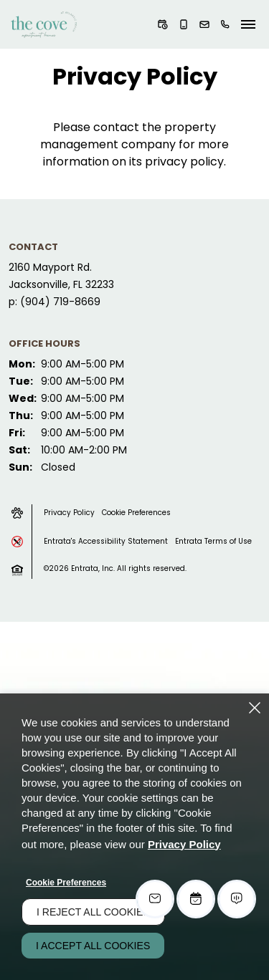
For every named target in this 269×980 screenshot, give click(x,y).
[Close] (255, 708)
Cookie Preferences (66, 883)
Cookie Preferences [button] (136, 513)
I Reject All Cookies (93, 912)
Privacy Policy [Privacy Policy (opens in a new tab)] (184, 844)
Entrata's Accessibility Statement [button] (106, 541)
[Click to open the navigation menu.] (248, 24)
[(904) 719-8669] (225, 24)
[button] (163, 24)
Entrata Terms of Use (213, 541)
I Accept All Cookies (93, 946)
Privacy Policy (69, 513)
